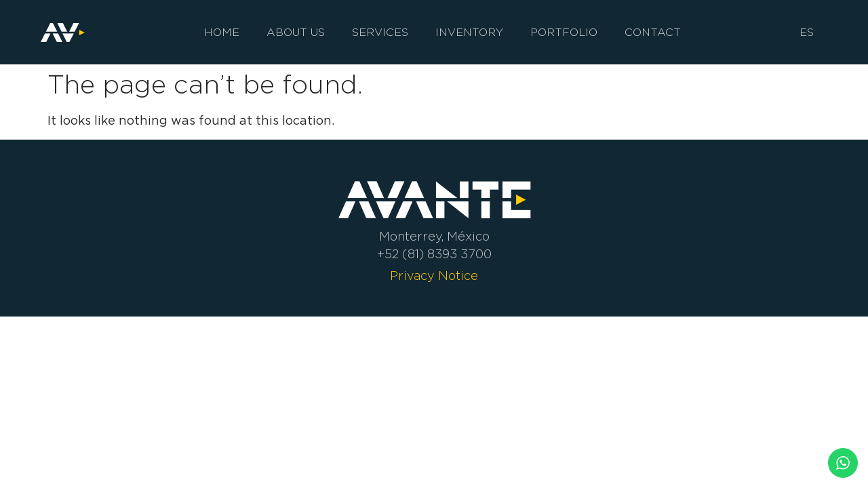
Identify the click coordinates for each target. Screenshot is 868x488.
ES (807, 32)
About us (296, 32)
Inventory (469, 32)
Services (380, 32)
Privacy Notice (434, 276)
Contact (653, 32)
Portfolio (564, 32)
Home (222, 32)
